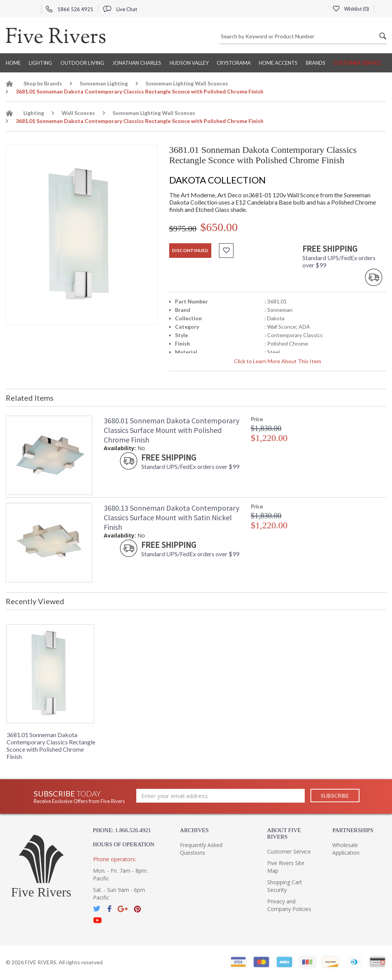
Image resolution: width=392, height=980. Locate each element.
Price (257, 419)
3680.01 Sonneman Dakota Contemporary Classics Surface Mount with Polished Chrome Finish (171, 430)
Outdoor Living (82, 63)
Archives (194, 830)
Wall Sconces (78, 113)
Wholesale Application (346, 849)
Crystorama (234, 63)
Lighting (40, 63)
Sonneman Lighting (104, 83)
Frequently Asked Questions (201, 849)
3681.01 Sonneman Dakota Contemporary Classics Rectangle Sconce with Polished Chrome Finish (51, 746)
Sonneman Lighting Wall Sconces (187, 83)
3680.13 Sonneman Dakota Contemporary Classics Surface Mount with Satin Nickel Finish (171, 517)
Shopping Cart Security (285, 886)
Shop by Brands (43, 83)
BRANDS (316, 63)
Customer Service (357, 63)
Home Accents (278, 63)
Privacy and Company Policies (289, 905)
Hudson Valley (189, 63)
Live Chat (120, 9)
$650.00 (219, 227)
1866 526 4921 (70, 9)
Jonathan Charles (137, 63)
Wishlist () (351, 9)
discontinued (190, 250)
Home (13, 63)
